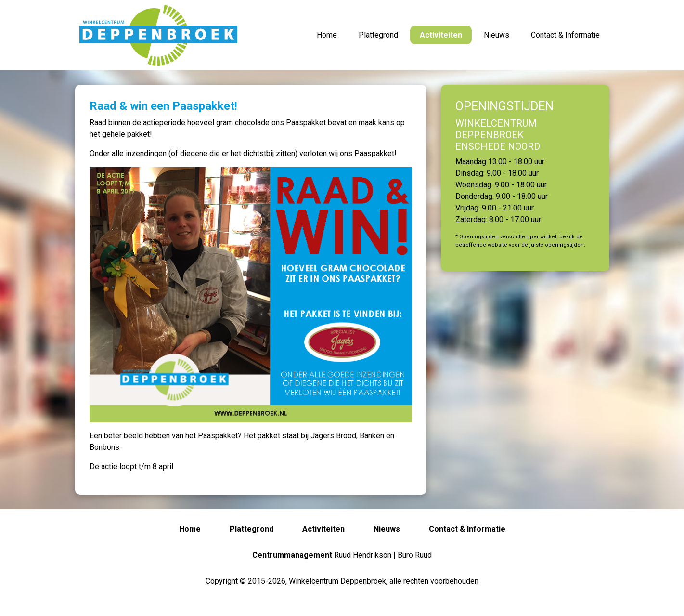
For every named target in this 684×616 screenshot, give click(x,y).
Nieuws (497, 35)
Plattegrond (378, 35)
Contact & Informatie (565, 35)
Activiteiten (441, 35)
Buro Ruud (415, 555)
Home (327, 35)
